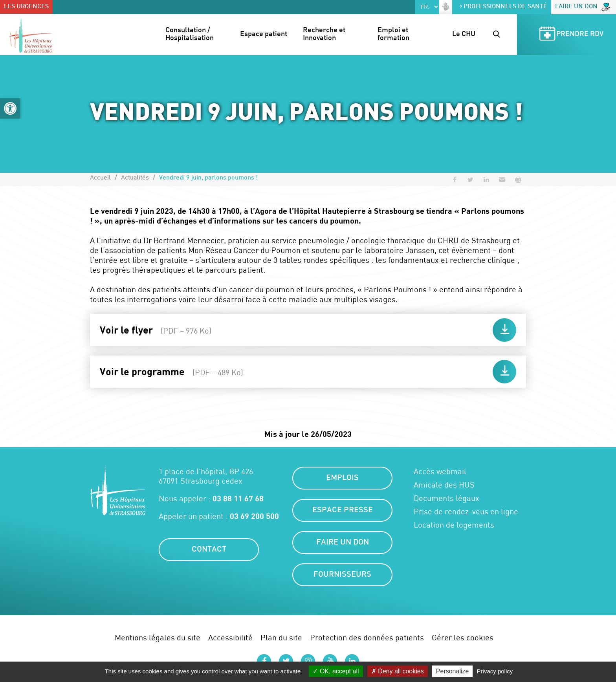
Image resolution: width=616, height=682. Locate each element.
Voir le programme (171, 371)
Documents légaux (446, 498)
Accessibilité (230, 637)
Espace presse (343, 510)
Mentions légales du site (158, 637)
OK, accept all (336, 671)
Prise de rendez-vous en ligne (466, 511)
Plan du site (281, 637)
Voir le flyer (156, 330)
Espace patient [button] (264, 34)
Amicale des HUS (444, 485)
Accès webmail (440, 471)
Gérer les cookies (463, 637)
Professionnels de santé (503, 7)
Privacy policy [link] (495, 671)
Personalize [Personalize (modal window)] (453, 671)
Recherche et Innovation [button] (325, 34)
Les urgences (26, 7)
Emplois (342, 478)
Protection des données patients (367, 637)
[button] (10, 108)
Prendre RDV (570, 35)
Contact (209, 550)
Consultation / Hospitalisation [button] (190, 34)
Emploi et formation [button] (394, 34)
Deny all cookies (398, 671)
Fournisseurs (342, 575)
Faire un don (583, 7)
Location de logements (454, 525)
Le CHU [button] (464, 34)
